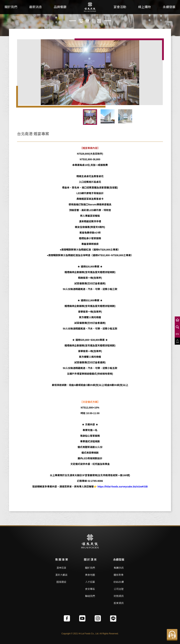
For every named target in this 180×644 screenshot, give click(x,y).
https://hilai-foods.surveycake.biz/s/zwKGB (123, 487)
